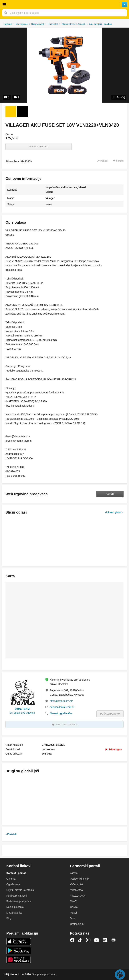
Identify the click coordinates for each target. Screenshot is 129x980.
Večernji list (77, 884)
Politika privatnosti (17, 896)
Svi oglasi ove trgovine (22, 713)
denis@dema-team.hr (62, 707)
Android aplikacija (19, 951)
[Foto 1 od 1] (11, 112)
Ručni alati (53, 24)
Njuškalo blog (114, 940)
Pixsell (74, 913)
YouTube (97, 940)
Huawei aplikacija (19, 960)
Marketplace (22, 24)
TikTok (80, 940)
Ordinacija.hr (77, 924)
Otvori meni (4, 5)
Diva (73, 918)
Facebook (72, 940)
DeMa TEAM (22, 709)
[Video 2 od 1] (23, 112)
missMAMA (77, 890)
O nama (11, 879)
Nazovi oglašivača (61, 713)
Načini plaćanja (15, 907)
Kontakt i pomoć (16, 873)
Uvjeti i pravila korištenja (20, 890)
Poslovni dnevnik (80, 879)
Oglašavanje (13, 884)
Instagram (88, 940)
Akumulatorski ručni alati (74, 24)
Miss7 (73, 901)
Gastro (74, 907)
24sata (74, 873)
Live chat (120, 975)
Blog (9, 918)
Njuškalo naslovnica (64, 5)
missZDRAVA (78, 896)
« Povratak (11, 834)
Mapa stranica (14, 913)
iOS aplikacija (19, 941)
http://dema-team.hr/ (61, 701)
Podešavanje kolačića (19, 901)
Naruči (110, 494)
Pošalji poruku (39, 147)
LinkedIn (105, 940)
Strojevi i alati (38, 24)
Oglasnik (8, 24)
